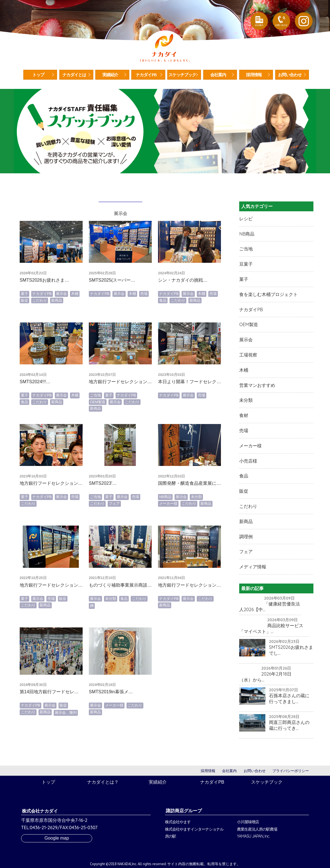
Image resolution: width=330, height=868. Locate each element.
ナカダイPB (146, 75)
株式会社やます (178, 822)
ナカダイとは (74, 75)
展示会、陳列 (66, 732)
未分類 (196, 516)
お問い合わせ (290, 75)
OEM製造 (98, 421)
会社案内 (218, 75)
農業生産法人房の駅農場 (257, 829)
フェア (114, 523)
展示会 (61, 313)
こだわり (40, 319)
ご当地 (95, 415)
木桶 (75, 313)
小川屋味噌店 (248, 822)
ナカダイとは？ (103, 782)
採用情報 (254, 75)
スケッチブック (182, 75)
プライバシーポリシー (291, 771)
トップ (38, 75)
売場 (144, 313)
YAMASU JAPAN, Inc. (253, 836)
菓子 (24, 313)
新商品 (57, 319)
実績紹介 (110, 75)
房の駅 (170, 836)
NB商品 (165, 516)
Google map (57, 838)
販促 (24, 319)
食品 (163, 319)
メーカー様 (168, 523)
